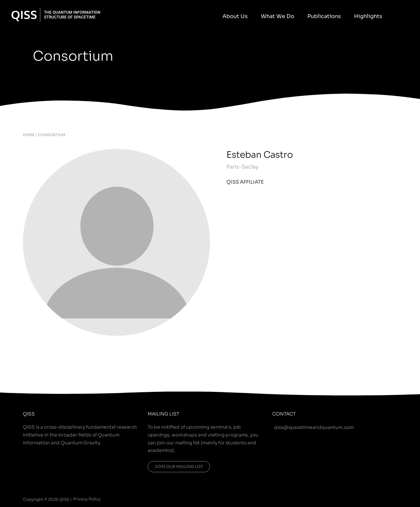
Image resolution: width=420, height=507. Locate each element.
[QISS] (56, 14)
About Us (258, 16)
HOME (29, 135)
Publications (334, 16)
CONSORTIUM (52, 135)
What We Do (294, 16)
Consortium (79, 55)
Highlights (371, 16)
